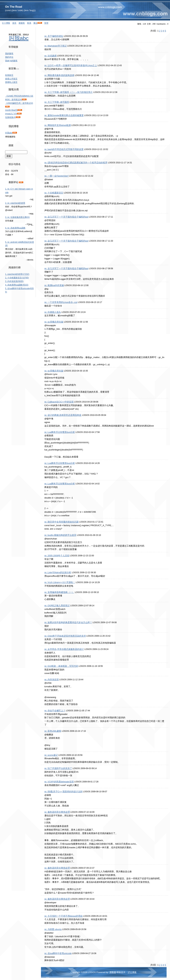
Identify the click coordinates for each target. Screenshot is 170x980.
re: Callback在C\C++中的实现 (59, 402)
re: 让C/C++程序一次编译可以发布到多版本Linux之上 (71, 65)
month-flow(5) (11, 110)
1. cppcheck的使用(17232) (17, 274)
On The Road (14, 7)
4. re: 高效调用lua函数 (15, 228)
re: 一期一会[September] (56, 176)
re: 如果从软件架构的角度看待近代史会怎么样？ (68, 622)
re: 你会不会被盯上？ (55, 711)
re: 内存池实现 (52, 680)
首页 (14, 23)
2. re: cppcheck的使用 (15, 203)
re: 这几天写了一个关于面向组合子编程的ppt (66, 217)
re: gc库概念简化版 (54, 322)
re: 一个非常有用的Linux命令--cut (61, 302)
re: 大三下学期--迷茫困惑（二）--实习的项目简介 (69, 92)
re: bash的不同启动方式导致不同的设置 (64, 149)
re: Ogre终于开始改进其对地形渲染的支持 (65, 636)
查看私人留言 (11, 82)
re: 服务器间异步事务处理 (57, 812)
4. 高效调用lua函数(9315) (17, 285)
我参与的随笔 (11, 61)
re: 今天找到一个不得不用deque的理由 (63, 916)
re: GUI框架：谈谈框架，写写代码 (61, 666)
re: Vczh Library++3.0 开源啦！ (60, 582)
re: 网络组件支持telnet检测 (58, 125)
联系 (29, 23)
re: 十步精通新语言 (54, 193)
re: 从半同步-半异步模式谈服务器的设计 (64, 649)
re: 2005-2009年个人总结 (57, 556)
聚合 (36, 23)
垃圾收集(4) (10, 117)
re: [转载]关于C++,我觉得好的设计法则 (63, 792)
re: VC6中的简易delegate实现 (59, 782)
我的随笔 (9, 54)
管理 (46, 23)
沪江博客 (132, 972)
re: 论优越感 (50, 56)
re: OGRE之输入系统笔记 (57, 606)
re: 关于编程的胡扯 (54, 36)
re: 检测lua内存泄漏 (54, 285)
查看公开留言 (11, 79)
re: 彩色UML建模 (53, 731)
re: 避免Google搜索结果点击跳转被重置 (64, 115)
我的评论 (9, 57)
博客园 (113, 972)
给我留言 (9, 75)
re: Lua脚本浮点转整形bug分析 (60, 432)
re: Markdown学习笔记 (56, 46)
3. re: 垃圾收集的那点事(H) (17, 217)
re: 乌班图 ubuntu (53, 929)
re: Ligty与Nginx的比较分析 (58, 572)
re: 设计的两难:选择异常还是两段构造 (63, 415)
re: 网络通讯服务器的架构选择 (59, 75)
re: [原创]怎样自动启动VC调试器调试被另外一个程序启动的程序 (76, 163)
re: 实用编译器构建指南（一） (59, 592)
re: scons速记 (51, 755)
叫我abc (19, 38)
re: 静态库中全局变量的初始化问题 (62, 522)
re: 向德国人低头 (53, 312)
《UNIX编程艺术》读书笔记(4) (19, 103)
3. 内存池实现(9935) (14, 281)
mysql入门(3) (11, 114)
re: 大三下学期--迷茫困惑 (57, 102)
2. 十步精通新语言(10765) (17, 278)
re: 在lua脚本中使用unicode (58, 953)
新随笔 (22, 23)
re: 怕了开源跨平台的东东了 (58, 768)
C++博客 (6, 23)
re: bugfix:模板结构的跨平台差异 (60, 535)
